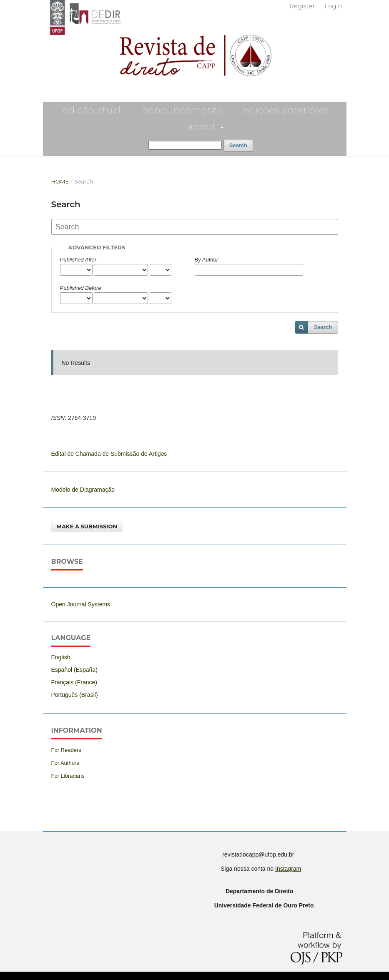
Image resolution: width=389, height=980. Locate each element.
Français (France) (74, 682)
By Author (207, 260)
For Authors (65, 763)
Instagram (288, 869)
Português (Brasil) (75, 695)
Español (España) (74, 670)
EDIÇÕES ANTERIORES (286, 110)
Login (334, 6)
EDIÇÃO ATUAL (92, 110)
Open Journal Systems (81, 604)
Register (302, 6)
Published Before (81, 288)
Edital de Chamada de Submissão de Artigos (109, 454)
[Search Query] (185, 145)
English (61, 657)
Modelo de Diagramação (83, 490)
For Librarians (68, 776)
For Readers (66, 750)
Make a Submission (87, 526)
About (203, 127)
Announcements (182, 110)
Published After (78, 260)
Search (238, 145)
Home (60, 181)
